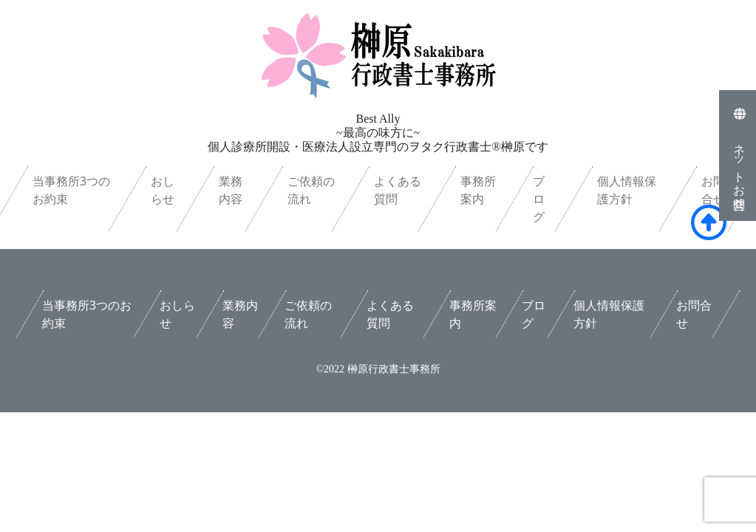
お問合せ (713, 190)
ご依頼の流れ (311, 190)
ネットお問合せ (740, 156)
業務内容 (231, 190)
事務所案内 (478, 190)
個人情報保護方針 (627, 190)
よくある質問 (398, 190)
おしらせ (162, 190)
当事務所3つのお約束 (71, 190)
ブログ (539, 199)
